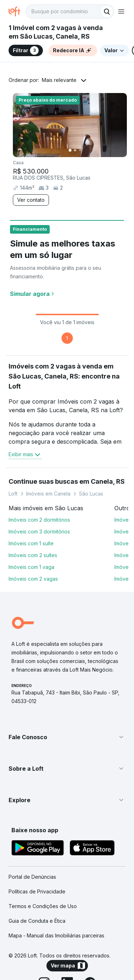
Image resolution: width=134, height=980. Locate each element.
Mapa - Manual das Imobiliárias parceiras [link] (56, 935)
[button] (67, 737)
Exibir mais (25, 454)
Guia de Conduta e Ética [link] (37, 921)
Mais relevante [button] (59, 80)
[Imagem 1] (70, 150)
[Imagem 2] (75, 150)
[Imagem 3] (80, 150)
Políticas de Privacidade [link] (37, 891)
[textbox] (70, 11)
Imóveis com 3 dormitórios (39, 532)
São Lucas (91, 494)
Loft (13, 494)
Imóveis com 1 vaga (31, 567)
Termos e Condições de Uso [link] (43, 906)
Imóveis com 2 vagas (33, 579)
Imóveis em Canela (48, 494)
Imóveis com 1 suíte (31, 543)
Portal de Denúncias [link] (32, 877)
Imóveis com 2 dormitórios (39, 520)
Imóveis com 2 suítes (33, 555)
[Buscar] (107, 11)
